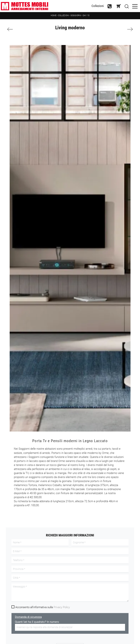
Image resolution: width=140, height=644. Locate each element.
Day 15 (86, 15)
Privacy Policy (62, 607)
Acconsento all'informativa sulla (43, 607)
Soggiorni (76, 15)
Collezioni (63, 15)
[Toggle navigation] (135, 6)
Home (54, 15)
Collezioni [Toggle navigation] (98, 6)
